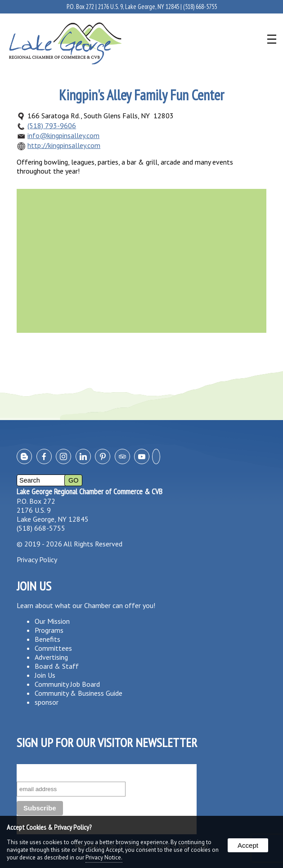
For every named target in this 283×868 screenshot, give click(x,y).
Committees (53, 648)
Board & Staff (57, 666)
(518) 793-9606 (52, 125)
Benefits (47, 639)
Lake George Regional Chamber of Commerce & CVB (90, 491)
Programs (49, 630)
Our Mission (52, 621)
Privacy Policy (37, 559)
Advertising (51, 657)
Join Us (45, 675)
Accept (248, 845)
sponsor (47, 702)
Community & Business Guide (79, 693)
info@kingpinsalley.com (63, 135)
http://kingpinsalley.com (64, 145)
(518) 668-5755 (200, 7)
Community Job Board (67, 684)
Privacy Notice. (104, 857)
